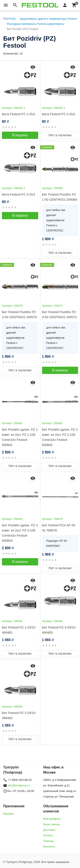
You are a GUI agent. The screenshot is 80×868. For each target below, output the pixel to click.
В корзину (20, 135)
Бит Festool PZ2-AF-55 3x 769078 (59, 528)
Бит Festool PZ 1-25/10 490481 (19, 630)
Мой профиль (52, 819)
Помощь (49, 841)
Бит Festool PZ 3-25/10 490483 (59, 630)
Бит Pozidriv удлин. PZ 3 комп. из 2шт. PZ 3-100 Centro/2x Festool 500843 (20, 533)
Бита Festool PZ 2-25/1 (59, 114)
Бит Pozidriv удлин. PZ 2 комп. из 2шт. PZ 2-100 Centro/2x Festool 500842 (60, 437)
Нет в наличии (60, 135)
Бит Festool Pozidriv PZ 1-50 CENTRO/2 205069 (60, 197)
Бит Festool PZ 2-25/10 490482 (19, 715)
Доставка (49, 830)
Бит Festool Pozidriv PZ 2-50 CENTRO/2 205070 (19, 314)
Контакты (49, 847)
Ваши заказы (52, 824)
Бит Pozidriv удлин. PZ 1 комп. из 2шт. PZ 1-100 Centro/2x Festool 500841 (20, 437)
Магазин (9, 814)
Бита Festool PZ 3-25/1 (19, 194)
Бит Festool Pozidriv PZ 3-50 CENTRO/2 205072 (60, 314)
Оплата (48, 835)
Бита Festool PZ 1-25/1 (19, 114)
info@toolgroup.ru (19, 785)
